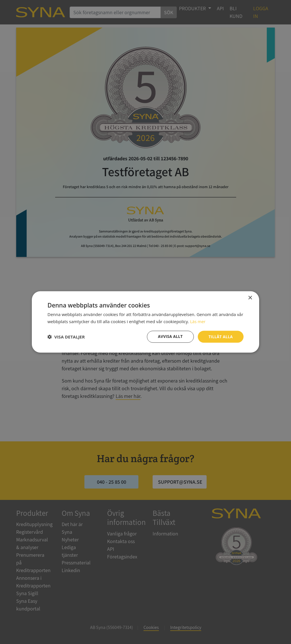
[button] (66, 337)
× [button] (250, 298)
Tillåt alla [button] (220, 337)
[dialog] (145, 322)
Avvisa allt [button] (168, 337)
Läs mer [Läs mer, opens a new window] (198, 321)
